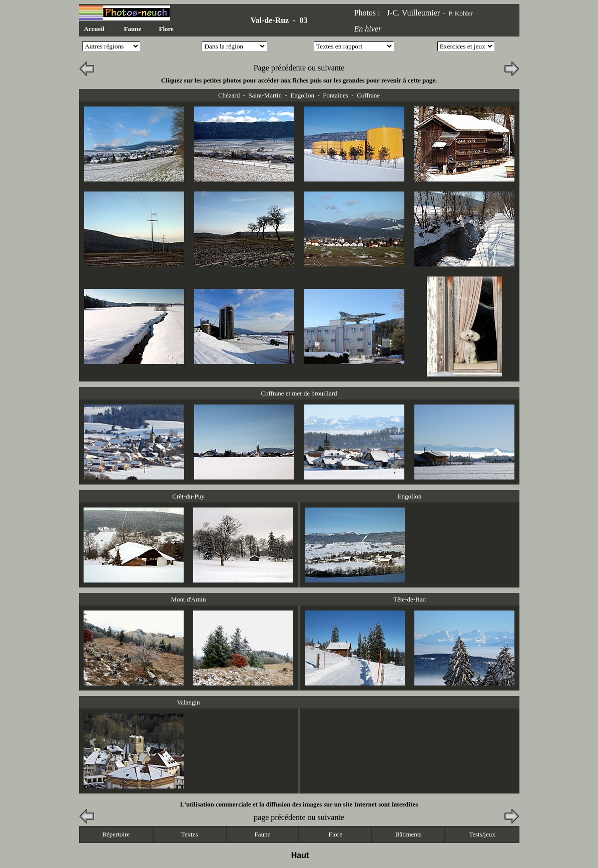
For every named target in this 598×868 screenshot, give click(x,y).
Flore (166, 29)
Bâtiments (409, 834)
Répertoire (116, 834)
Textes (190, 834)
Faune (133, 29)
